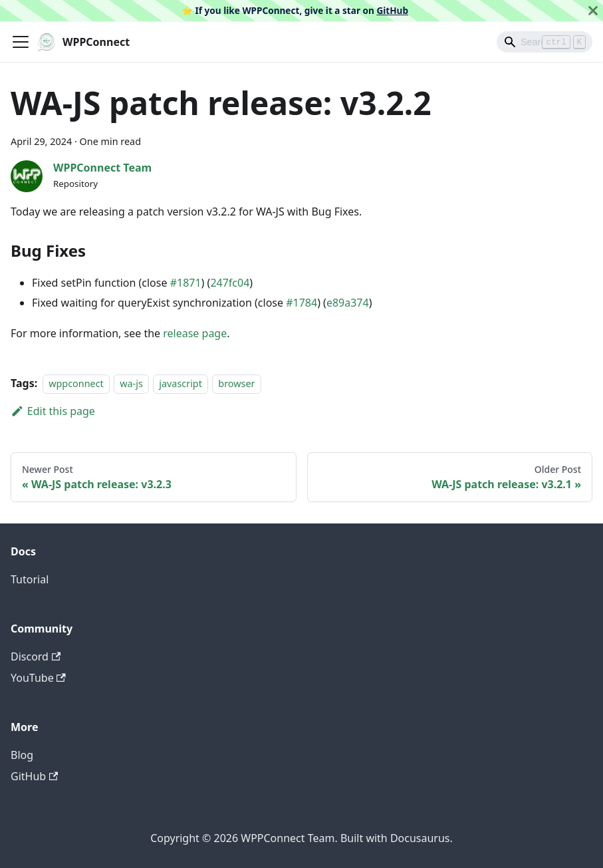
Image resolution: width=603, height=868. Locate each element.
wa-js (131, 383)
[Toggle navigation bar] (21, 42)
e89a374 (348, 303)
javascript (181, 383)
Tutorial (30, 579)
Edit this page (53, 411)
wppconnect (76, 383)
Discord (36, 656)
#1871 (186, 283)
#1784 (301, 303)
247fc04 (230, 283)
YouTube (38, 678)
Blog (22, 755)
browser (236, 383)
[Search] (544, 42)
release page (195, 333)
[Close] (593, 11)
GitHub (392, 10)
